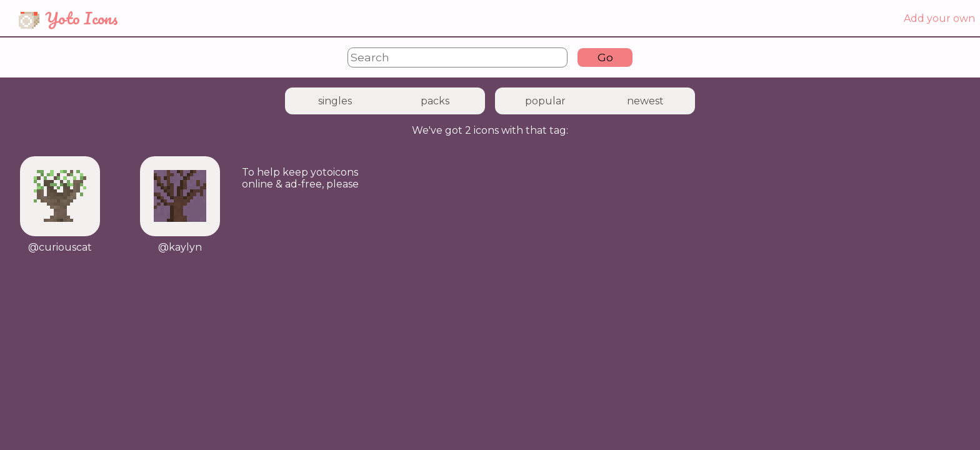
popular (545, 101)
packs (435, 101)
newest (645, 101)
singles (335, 101)
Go (605, 57)
